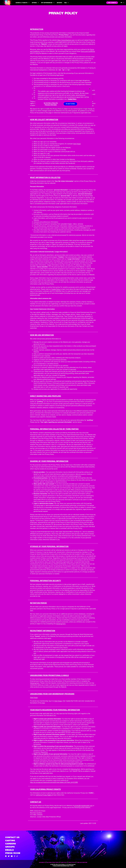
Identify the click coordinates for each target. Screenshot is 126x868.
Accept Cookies (70, 104)
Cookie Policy (56, 289)
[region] (64, 97)
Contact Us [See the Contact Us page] (12, 837)
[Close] (90, 89)
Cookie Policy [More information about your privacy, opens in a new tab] (72, 99)
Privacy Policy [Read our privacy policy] (72, 862)
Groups (59, 3)
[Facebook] (6, 856)
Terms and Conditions (88, 51)
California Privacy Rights (44, 795)
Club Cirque (77, 144)
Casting (10, 840)
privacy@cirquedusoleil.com (83, 806)
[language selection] (122, 3)
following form (61, 624)
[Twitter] (9, 856)
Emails (9, 850)
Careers (11, 844)
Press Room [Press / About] (13, 853)
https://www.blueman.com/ (66, 40)
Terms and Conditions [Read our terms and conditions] (82, 862)
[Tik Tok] (17, 856)
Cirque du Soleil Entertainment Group (61, 866)
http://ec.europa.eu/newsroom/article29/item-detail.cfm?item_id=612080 (54, 782)
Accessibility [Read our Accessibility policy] (42, 862)
